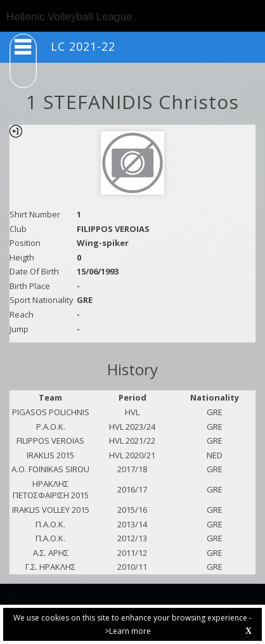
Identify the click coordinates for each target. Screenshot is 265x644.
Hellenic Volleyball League (69, 17)
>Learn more (128, 631)
